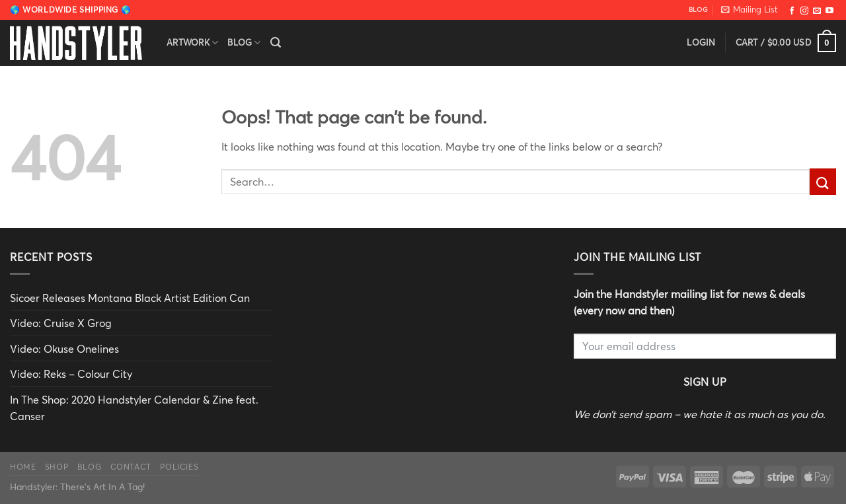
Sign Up (705, 382)
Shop (57, 466)
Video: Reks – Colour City (71, 374)
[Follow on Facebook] (792, 11)
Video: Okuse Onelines (64, 348)
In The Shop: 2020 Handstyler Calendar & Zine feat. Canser (134, 408)
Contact (131, 466)
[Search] (276, 43)
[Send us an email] (817, 11)
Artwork (192, 43)
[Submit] (823, 181)
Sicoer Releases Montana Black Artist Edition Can (130, 298)
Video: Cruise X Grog (61, 323)
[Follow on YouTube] (829, 11)
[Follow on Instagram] (804, 11)
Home (23, 466)
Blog (244, 43)
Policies (179, 466)
